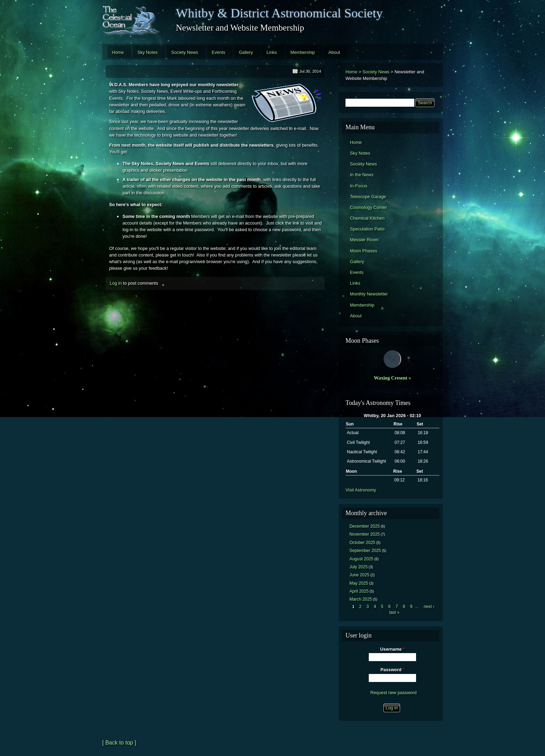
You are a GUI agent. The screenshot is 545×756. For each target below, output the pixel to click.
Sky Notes (147, 52)
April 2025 (359, 591)
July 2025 (359, 567)
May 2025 (359, 583)
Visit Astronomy (361, 490)
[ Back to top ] (119, 743)
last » (394, 612)
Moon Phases (364, 251)
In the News (362, 175)
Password (393, 670)
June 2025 (359, 575)
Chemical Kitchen (367, 218)
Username (392, 649)
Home (118, 52)
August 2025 (361, 559)
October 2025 (362, 543)
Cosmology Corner (369, 207)
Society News (185, 52)
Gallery (246, 52)
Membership (303, 52)
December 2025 (364, 526)
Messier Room (364, 240)
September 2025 (365, 551)
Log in (116, 283)
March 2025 (361, 599)
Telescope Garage (368, 197)
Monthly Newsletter (369, 294)
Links (272, 52)
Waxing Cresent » (393, 378)
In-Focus (359, 186)
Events (218, 52)
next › (429, 607)
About (334, 52)
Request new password (394, 693)
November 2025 (364, 534)
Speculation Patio (367, 229)
